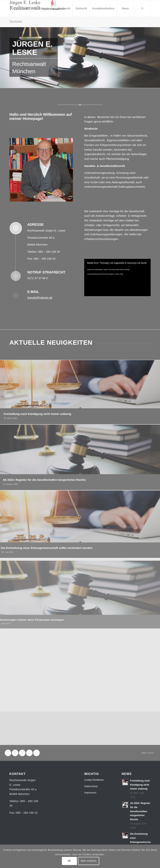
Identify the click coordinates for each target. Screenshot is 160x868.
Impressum (90, 793)
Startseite (16, 22)
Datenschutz (91, 786)
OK (69, 861)
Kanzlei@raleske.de (40, 298)
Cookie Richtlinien (94, 780)
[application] (117, 278)
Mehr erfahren (89, 861)
